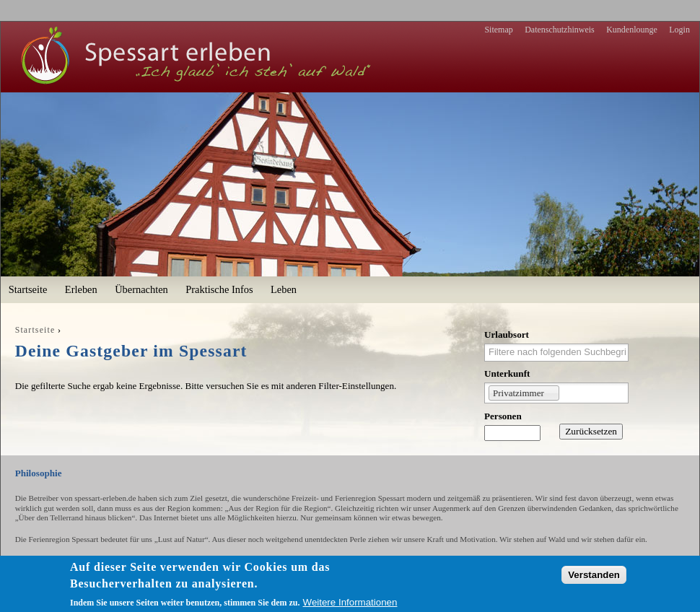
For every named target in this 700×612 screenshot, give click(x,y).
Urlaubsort (507, 335)
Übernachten (141, 289)
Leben (284, 289)
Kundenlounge (632, 30)
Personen (503, 416)
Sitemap (498, 30)
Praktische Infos (219, 289)
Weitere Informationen (350, 602)
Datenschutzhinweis (560, 30)
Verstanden (594, 575)
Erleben (81, 289)
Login (679, 30)
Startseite (28, 289)
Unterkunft (507, 373)
